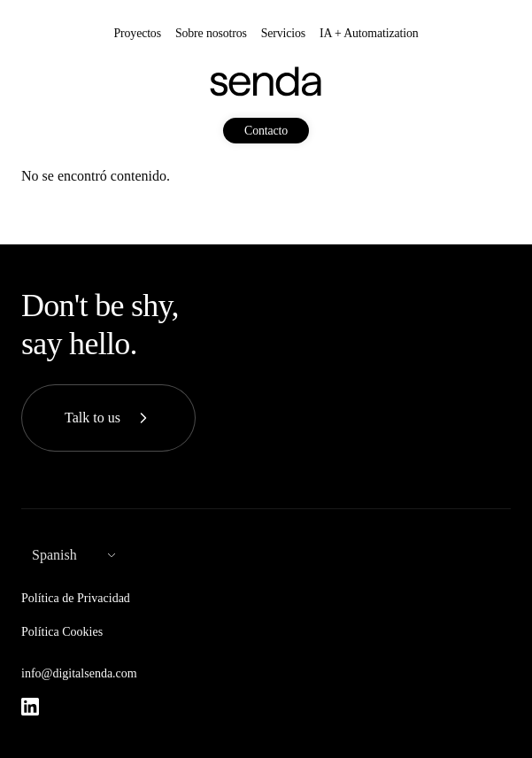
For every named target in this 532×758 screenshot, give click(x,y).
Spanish (54, 555)
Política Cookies (62, 632)
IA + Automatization (369, 33)
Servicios (283, 33)
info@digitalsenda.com (79, 673)
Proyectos (138, 33)
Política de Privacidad (76, 598)
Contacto (266, 131)
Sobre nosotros (211, 33)
